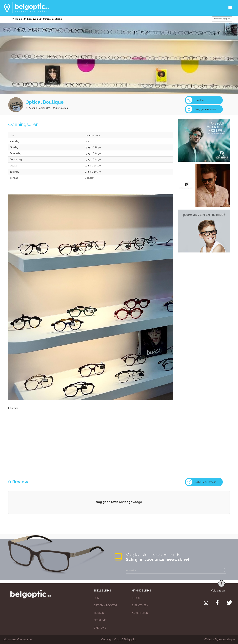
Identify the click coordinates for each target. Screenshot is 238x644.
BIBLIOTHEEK (140, 605)
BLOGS (136, 598)
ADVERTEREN (140, 613)
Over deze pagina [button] (222, 19)
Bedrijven (32, 19)
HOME (97, 598)
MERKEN (99, 613)
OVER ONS (100, 628)
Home (19, 19)
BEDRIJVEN (100, 620)
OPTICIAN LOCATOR (105, 605)
